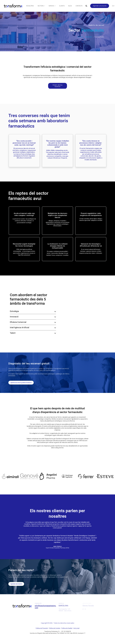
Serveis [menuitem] (51, 6)
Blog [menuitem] (70, 6)
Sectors (89, 37)
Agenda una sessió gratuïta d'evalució (21, 383)
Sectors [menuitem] (41, 6)
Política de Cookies (55, 628)
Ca (113, 6)
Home (80, 37)
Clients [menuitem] (62, 6)
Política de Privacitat (42, 628)
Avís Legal (76, 628)
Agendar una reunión (16, 584)
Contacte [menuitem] (79, 6)
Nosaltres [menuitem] (30, 6)
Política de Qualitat (67, 628)
